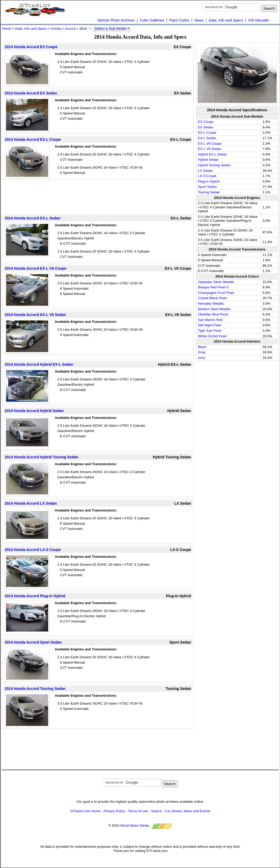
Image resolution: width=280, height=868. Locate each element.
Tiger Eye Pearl (210, 331)
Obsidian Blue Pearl (213, 314)
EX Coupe (206, 122)
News (199, 20)
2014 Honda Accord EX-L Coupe (33, 139)
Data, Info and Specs (226, 20)
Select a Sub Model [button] (112, 28)
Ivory (202, 358)
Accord (70, 29)
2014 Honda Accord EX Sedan (31, 93)
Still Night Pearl (210, 325)
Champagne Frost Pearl (216, 293)
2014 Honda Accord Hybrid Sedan (34, 411)
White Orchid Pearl (212, 336)
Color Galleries (152, 20)
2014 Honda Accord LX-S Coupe (33, 550)
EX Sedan (206, 127)
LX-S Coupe (207, 176)
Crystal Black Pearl (212, 298)
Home (7, 29)
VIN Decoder (259, 20)
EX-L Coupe (207, 132)
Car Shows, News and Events (188, 811)
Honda (56, 29)
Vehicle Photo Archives (116, 20)
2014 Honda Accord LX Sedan (31, 503)
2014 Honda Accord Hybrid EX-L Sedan (39, 364)
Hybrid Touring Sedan (214, 165)
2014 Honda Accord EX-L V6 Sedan (35, 315)
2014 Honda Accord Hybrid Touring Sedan (41, 457)
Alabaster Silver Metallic (216, 282)
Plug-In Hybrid (209, 181)
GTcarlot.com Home (85, 811)
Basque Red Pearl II (213, 287)
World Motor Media (135, 826)
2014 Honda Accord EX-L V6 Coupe (36, 268)
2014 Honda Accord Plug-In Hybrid (35, 596)
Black (202, 347)
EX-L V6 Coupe (210, 144)
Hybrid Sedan (208, 160)
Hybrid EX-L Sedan (212, 154)
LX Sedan (205, 171)
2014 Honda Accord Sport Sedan (33, 642)
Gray (202, 352)
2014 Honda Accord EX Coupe (31, 47)
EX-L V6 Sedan (210, 149)
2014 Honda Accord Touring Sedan (35, 689)
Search (156, 811)
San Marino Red (210, 320)
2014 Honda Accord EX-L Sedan (33, 218)
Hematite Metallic (211, 303)
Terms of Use (138, 811)
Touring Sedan (209, 192)
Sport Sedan (207, 187)
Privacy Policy (114, 811)
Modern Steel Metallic (214, 309)
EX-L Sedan (207, 138)
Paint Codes (179, 20)
